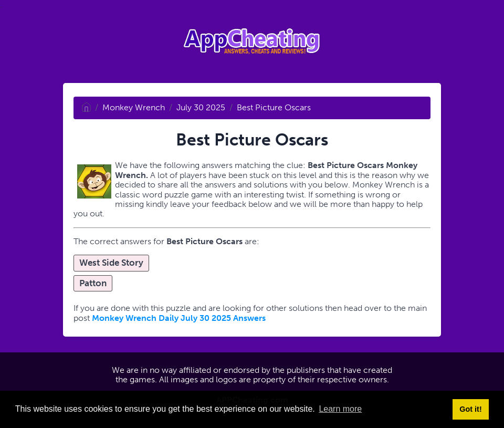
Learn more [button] (340, 409)
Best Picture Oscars (274, 107)
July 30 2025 (201, 107)
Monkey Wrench (134, 107)
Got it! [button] (470, 409)
